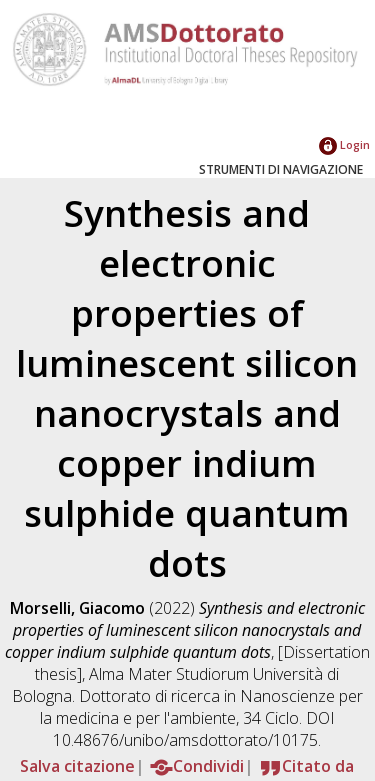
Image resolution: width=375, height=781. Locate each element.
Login (344, 144)
